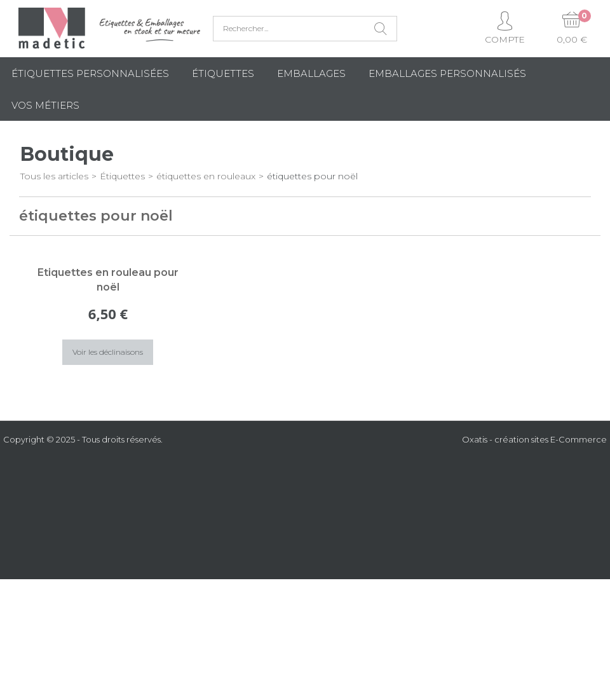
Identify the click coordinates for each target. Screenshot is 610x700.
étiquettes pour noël (312, 176)
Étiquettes (223, 73)
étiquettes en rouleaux (206, 176)
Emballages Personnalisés (447, 73)
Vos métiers (45, 105)
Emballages (311, 73)
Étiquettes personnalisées (90, 73)
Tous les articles (54, 176)
